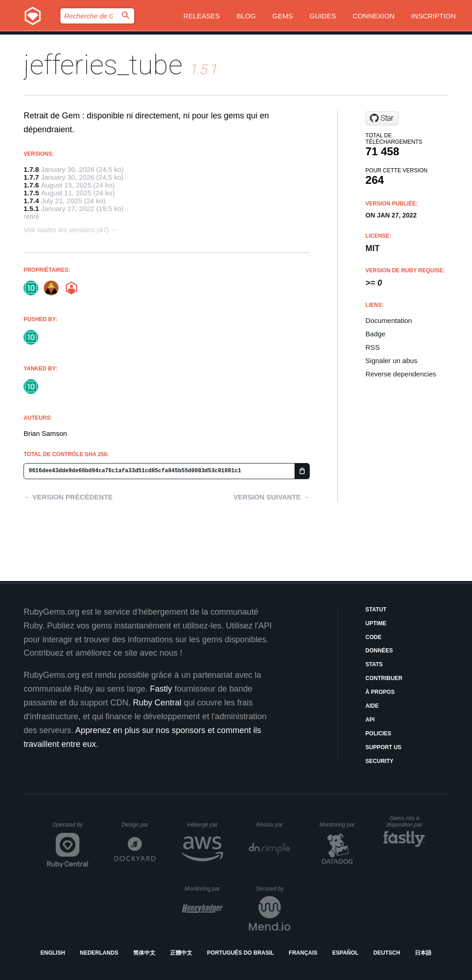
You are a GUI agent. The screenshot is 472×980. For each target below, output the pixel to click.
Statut (376, 610)
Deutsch (387, 953)
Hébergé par (205, 825)
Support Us (383, 747)
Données (379, 651)
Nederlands (99, 953)
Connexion (374, 16)
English (53, 953)
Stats (374, 664)
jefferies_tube (103, 65)
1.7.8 (31, 169)
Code (374, 637)
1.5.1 (31, 208)
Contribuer (384, 678)
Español (345, 953)
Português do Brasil (240, 953)
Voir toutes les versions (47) (66, 230)
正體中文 (181, 953)
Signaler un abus (392, 361)
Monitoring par (339, 825)
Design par (139, 825)
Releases (202, 16)
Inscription (434, 16)
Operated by (71, 828)
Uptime (376, 623)
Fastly (161, 689)
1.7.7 (31, 177)
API (370, 720)
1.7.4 (31, 201)
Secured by (273, 889)
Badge (375, 334)
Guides (323, 16)
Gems (283, 16)
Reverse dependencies (401, 374)
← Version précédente (68, 497)
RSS (373, 347)
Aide (372, 706)
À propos (380, 692)
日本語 (423, 953)
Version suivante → (271, 497)
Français (303, 953)
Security (380, 761)
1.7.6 (31, 185)
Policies (378, 734)
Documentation (389, 320)
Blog (246, 16)
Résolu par (273, 825)
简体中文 (144, 953)
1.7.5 (31, 193)
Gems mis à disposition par (406, 822)
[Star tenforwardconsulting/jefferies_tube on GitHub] (382, 118)
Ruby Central (157, 703)
